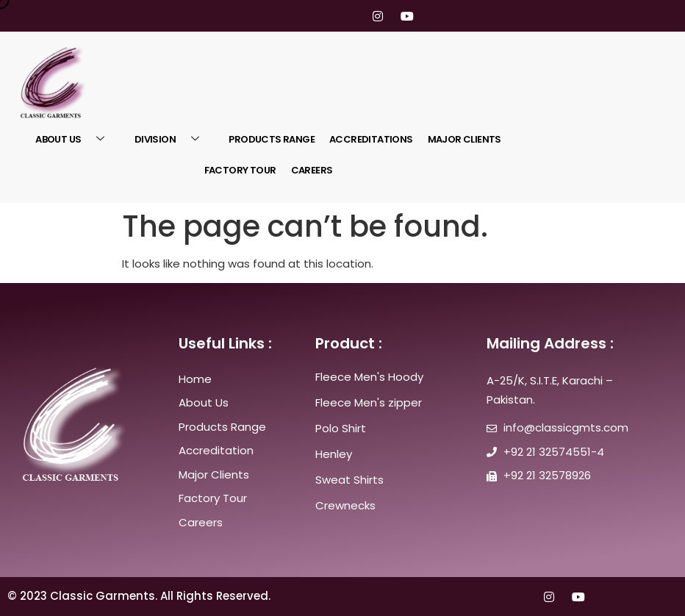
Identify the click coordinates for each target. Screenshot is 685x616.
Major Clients (465, 139)
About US (75, 139)
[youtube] (406, 16)
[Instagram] (378, 16)
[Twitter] (322, 16)
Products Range (272, 139)
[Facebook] (294, 16)
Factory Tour (240, 170)
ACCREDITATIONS (371, 139)
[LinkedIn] (350, 16)
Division (172, 139)
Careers (312, 170)
